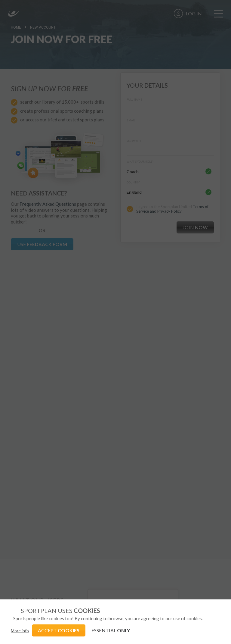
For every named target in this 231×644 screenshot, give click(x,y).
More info (20, 631)
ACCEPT (59, 630)
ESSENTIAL (111, 630)
